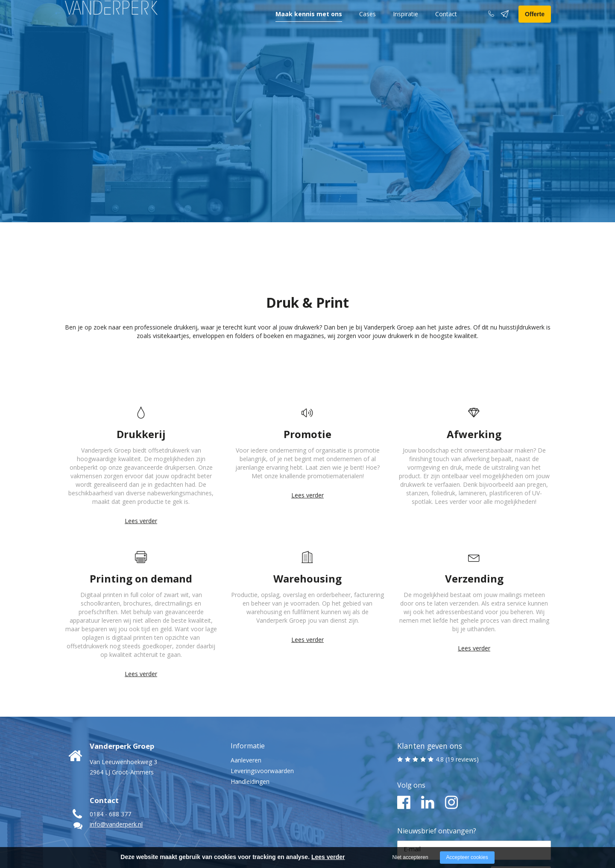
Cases (368, 27)
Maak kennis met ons (309, 27)
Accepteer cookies (467, 857)
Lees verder (141, 460)
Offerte (535, 27)
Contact (446, 27)
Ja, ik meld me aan (510, 815)
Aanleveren (246, 700)
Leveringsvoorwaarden (262, 711)
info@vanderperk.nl (116, 764)
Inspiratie (406, 27)
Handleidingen (250, 721)
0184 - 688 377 (110, 754)
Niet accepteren (410, 857)
